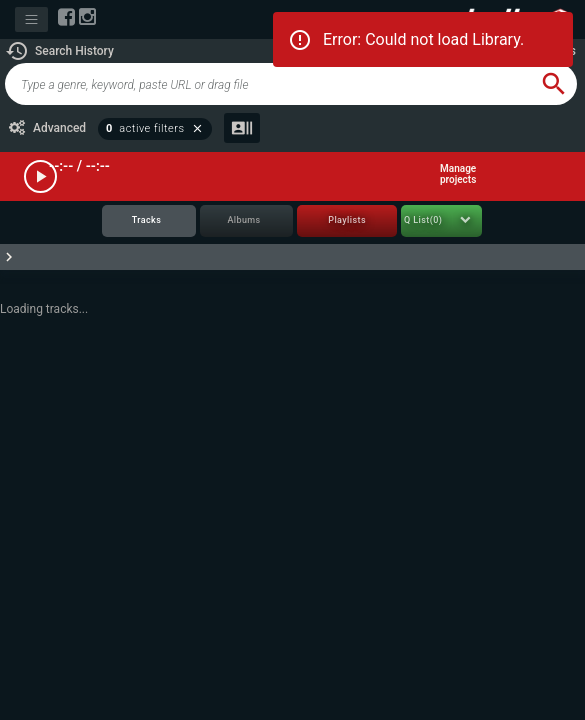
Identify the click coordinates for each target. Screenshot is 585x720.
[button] (59, 51)
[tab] (149, 221)
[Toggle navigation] (31, 19)
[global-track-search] (268, 84)
